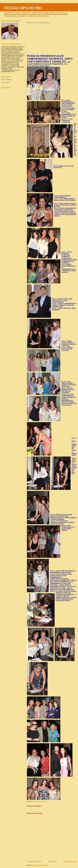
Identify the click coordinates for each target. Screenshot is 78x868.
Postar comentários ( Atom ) (41, 865)
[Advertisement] (52, 39)
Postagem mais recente (34, 861)
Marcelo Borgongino (6, 79)
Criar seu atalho (5, 82)
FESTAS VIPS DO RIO (23, 8)
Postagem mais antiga (70, 861)
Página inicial (52, 861)
